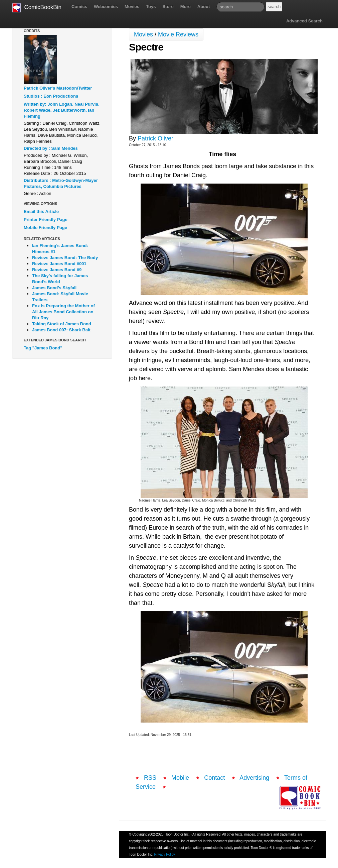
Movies (132, 7)
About (204, 7)
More (186, 7)
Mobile (180, 778)
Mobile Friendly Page (45, 228)
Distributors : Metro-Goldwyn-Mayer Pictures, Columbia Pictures (61, 183)
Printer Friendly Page (46, 220)
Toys (151, 7)
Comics (79, 7)
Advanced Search (304, 21)
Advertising (254, 778)
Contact (214, 778)
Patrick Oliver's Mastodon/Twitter (58, 88)
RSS (150, 778)
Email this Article (41, 211)
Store (168, 7)
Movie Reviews (178, 34)
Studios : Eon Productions (51, 96)
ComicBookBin (37, 8)
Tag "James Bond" (43, 348)
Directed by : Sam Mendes (51, 148)
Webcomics (106, 7)
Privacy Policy (165, 854)
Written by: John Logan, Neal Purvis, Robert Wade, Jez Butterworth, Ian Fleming (62, 110)
